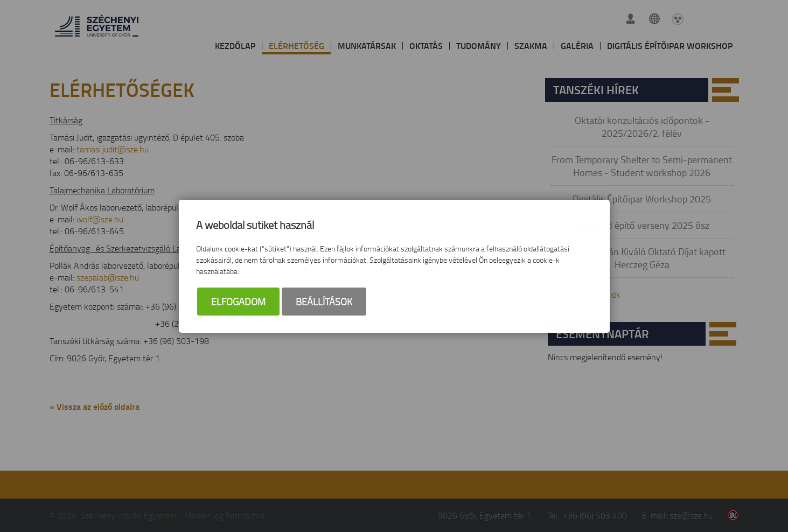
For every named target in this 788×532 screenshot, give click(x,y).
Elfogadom (238, 302)
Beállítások (324, 302)
